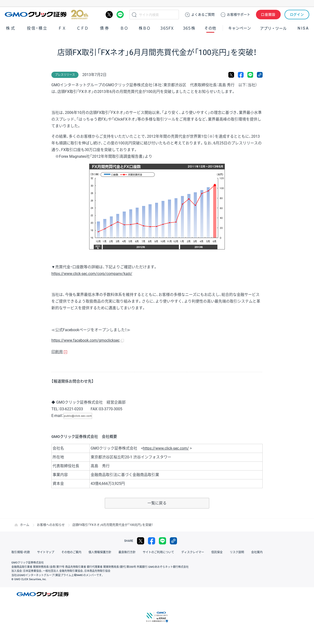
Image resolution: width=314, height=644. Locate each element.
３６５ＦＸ (167, 28)
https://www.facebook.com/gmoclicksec (86, 340)
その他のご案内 (71, 552)
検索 (134, 15)
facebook (241, 75)
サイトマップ (46, 552)
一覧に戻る (157, 503)
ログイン (297, 15)
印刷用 (57, 352)
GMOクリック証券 (46, 15)
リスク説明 (237, 552)
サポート (239, 15)
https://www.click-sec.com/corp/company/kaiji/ (92, 274)
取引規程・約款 (21, 552)
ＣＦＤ (83, 28)
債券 (105, 28)
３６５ (189, 28)
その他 (210, 28)
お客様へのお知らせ (51, 525)
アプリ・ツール (273, 28)
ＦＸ (62, 28)
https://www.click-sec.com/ (166, 448)
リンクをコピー (260, 75)
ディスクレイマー (193, 552)
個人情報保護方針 (100, 552)
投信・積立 (37, 28)
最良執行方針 (127, 552)
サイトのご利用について (158, 552)
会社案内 (257, 552)
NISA (303, 28)
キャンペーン (240, 28)
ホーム (25, 525)
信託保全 (217, 552)
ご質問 (203, 15)
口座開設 (268, 15)
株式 (11, 28)
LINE (120, 15)
